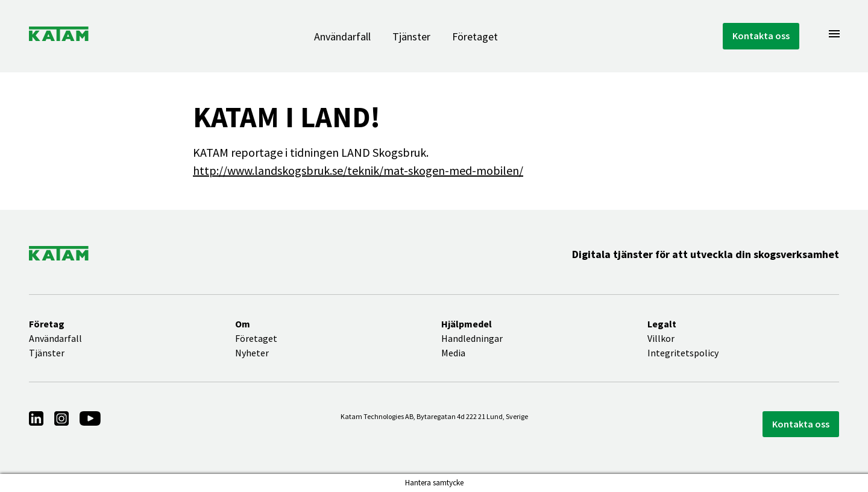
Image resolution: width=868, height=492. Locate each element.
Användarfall (342, 36)
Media (453, 353)
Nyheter (252, 353)
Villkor (661, 338)
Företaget (475, 36)
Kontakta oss (761, 36)
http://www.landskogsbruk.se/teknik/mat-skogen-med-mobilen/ (358, 170)
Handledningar (472, 338)
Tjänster (411, 36)
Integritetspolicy (683, 353)
